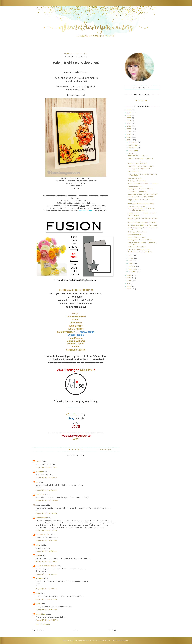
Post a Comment (43, 624)
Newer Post (38, 630)
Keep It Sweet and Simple (46, 566)
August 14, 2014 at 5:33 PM (46, 530)
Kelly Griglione (76, 329)
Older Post (113, 630)
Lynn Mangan (75, 338)
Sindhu (76, 347)
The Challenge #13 (135, 186)
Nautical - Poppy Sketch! (138, 164)
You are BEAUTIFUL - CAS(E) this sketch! (143, 194)
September (134, 151)
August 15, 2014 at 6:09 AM (46, 551)
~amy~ (38, 545)
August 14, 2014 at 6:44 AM (46, 477)
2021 (129, 121)
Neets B (38, 604)
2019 (129, 126)
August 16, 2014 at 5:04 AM (46, 561)
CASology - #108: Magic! (137, 232)
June (131, 258)
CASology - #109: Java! (137, 206)
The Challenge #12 (135, 235)
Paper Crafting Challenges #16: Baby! (142, 222)
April (131, 263)
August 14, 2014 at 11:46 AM (47, 500)
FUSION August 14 (135, 216)
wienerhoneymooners (79, 641)
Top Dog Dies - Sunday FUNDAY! (140, 240)
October (133, 148)
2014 (129, 140)
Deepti (76, 320)
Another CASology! (135, 161)
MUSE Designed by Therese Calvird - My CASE (143, 229)
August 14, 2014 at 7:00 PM (46, 541)
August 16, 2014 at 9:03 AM (46, 574)
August (132, 153)
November (134, 145)
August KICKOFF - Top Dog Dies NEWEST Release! (143, 219)
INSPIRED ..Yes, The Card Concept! (141, 197)
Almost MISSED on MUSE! (137, 237)
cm (37, 482)
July (131, 255)
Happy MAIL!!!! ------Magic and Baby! (142, 213)
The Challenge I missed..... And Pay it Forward (142, 243)
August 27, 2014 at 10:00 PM (47, 620)
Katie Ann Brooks (42, 535)
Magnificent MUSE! (135, 178)
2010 (129, 283)
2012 (129, 278)
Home (76, 630)
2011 (129, 281)
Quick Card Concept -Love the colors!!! (143, 225)
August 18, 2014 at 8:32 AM (46, 589)
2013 (129, 275)
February (133, 269)
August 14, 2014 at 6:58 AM (46, 490)
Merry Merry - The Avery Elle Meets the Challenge (143, 175)
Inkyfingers (40, 578)
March (132, 266)
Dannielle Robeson (76, 316)
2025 (129, 110)
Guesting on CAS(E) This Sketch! (140, 169)
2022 (129, 118)
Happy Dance (41, 518)
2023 (129, 115)
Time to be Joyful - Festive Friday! (141, 166)
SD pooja (39, 472)
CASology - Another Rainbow (139, 249)
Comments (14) (104, 450)
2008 (129, 289)
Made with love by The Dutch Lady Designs (109, 641)
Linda (38, 593)
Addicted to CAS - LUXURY (138, 156)
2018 (129, 129)
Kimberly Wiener (66, 332)
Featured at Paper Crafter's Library (141, 204)
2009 (129, 286)
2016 (129, 134)
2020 (129, 123)
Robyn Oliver (40, 614)
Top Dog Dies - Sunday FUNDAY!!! (141, 189)
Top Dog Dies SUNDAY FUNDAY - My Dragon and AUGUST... (141, 210)
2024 (129, 112)
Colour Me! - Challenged (137, 191)
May (131, 261)
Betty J (76, 313)
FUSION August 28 (135, 171)
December (133, 142)
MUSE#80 (87, 370)
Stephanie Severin (76, 350)
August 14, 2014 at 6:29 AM (46, 467)
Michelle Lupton (76, 344)
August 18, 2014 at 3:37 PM (46, 610)
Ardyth (38, 555)
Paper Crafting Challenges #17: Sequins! (143, 183)
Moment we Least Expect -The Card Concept (141, 200)
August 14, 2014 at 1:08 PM (46, 513)
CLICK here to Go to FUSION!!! (76, 290)
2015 (129, 137)
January (133, 272)
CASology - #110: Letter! (137, 181)
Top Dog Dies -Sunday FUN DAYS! (140, 158)
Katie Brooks (76, 326)
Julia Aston (76, 323)
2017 (129, 132)
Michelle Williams (76, 341)
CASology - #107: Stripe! (137, 247)
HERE (76, 439)
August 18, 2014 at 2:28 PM (46, 599)
